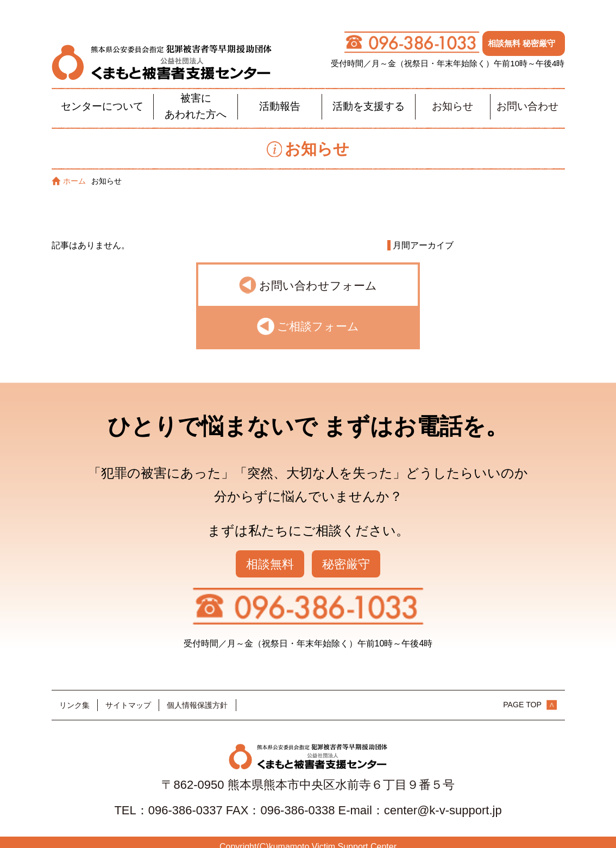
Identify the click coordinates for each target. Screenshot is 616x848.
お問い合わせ (527, 97)
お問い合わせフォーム (318, 276)
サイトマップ (128, 695)
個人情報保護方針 (197, 695)
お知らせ (452, 97)
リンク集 (74, 695)
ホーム (69, 171)
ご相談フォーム (318, 317)
